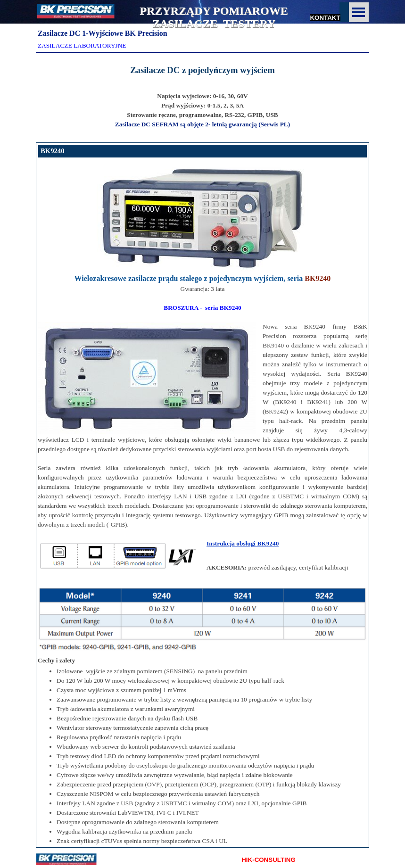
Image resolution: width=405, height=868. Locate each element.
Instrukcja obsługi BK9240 (243, 543)
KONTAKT (325, 18)
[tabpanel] (202, 70)
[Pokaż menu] (359, 12)
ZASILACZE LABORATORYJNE (82, 45)
